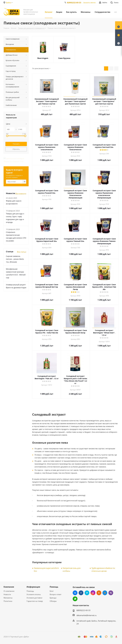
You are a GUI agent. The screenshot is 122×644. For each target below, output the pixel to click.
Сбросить (16, 149)
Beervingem (43, 58)
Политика (8, 601)
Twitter (87, 593)
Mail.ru (105, 593)
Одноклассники (99, 593)
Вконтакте (75, 593)
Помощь (30, 591)
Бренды (53, 598)
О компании (9, 591)
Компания (9, 587)
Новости (7, 594)
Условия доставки (34, 598)
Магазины (8, 598)
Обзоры (53, 601)
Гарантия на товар (35, 601)
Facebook (81, 593)
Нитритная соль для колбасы (71, 570)
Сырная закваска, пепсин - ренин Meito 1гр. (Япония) (15, 253)
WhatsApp (75, 599)
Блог (52, 591)
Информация (33, 587)
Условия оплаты (34, 594)
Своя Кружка (64, 58)
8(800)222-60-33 (74, 3)
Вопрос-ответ (56, 594)
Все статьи (22, 246)
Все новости (21, 188)
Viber (111, 593)
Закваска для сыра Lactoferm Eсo (46, 570)
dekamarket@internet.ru (86, 615)
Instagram (93, 593)
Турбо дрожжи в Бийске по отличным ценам (103, 570)
